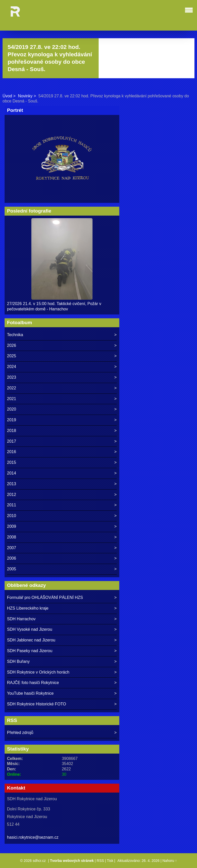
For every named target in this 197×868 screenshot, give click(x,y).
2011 (12, 505)
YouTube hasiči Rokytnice (30, 693)
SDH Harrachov (21, 619)
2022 (12, 388)
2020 (12, 409)
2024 (12, 367)
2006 (12, 558)
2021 (12, 399)
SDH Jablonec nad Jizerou (31, 640)
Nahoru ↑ (170, 861)
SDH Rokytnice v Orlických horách (38, 672)
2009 (12, 526)
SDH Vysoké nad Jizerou (30, 629)
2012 (12, 495)
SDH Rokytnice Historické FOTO (37, 704)
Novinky (25, 96)
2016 (12, 452)
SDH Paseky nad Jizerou (30, 651)
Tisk (110, 861)
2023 (12, 377)
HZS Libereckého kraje (28, 608)
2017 (12, 441)
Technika (15, 335)
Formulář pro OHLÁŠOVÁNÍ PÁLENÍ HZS (45, 597)
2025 (12, 356)
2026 (12, 345)
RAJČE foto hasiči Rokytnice (33, 683)
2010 (12, 516)
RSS (100, 861)
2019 (12, 420)
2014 (12, 473)
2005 (12, 569)
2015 (12, 462)
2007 (12, 548)
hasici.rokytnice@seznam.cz (33, 837)
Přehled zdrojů (20, 733)
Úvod (7, 96)
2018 (12, 431)
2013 (12, 484)
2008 (12, 537)
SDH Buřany (18, 661)
